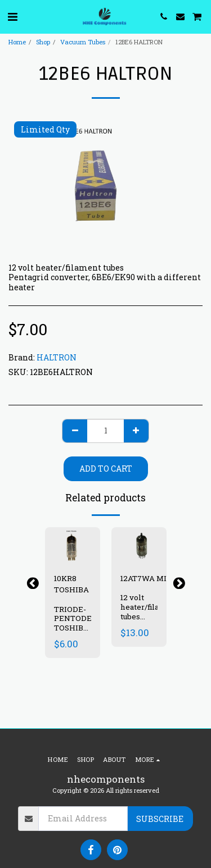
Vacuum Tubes (83, 42)
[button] (12, 16)
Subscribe (160, 819)
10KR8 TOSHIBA (71, 584)
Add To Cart (106, 469)
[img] (139, 545)
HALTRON (57, 357)
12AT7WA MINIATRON (162, 578)
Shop (43, 42)
